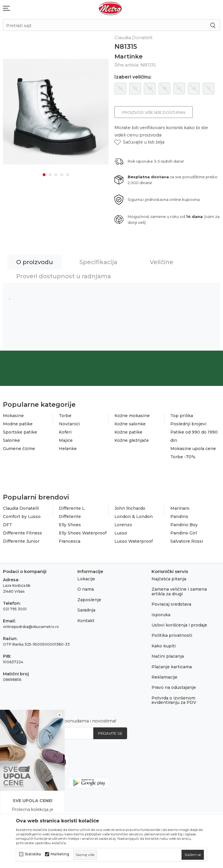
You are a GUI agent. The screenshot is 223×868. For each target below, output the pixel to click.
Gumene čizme (19, 449)
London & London (134, 517)
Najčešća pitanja (169, 579)
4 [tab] (62, 175)
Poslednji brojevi (188, 424)
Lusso (121, 533)
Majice (66, 440)
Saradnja (86, 610)
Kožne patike (128, 432)
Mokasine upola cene (193, 449)
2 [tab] (50, 175)
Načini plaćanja (168, 656)
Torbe (65, 416)
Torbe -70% (183, 457)
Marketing (60, 854)
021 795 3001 (15, 609)
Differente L (72, 508)
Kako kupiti (164, 646)
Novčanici (69, 424)
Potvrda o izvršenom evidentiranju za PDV (174, 700)
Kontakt (86, 621)
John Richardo (130, 508)
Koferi (65, 432)
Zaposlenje (89, 600)
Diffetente (70, 517)
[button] (139, 142)
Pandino (179, 517)
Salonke (11, 440)
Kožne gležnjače (132, 440)
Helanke (68, 449)
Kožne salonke (130, 424)
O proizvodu (35, 262)
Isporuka (161, 615)
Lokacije (86, 579)
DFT (8, 525)
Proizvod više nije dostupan (154, 112)
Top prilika (182, 416)
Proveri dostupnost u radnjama (64, 276)
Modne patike (18, 424)
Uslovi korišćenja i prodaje (179, 625)
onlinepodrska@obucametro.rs (31, 627)
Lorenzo (123, 525)
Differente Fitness (23, 533)
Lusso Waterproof (134, 541)
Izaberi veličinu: (133, 77)
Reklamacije (164, 677)
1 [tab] (44, 175)
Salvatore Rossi (187, 541)
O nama (86, 589)
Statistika (33, 854)
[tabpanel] (56, 112)
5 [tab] (68, 175)
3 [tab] (56, 175)
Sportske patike (20, 432)
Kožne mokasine (132, 416)
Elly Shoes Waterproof (83, 533)
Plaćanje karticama (172, 667)
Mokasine (13, 416)
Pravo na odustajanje (174, 687)
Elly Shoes (70, 525)
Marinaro (180, 508)
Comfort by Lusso (22, 517)
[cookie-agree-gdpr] (193, 855)
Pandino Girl (184, 533)
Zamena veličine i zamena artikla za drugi (179, 591)
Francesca (70, 541)
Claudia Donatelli (21, 508)
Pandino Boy (184, 525)
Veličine (162, 262)
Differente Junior (21, 541)
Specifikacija (98, 262)
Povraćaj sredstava (171, 604)
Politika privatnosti (172, 635)
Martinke (129, 56)
